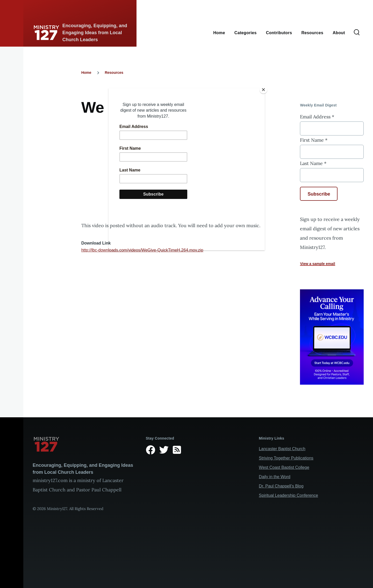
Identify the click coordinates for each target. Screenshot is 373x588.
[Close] (263, 90)
